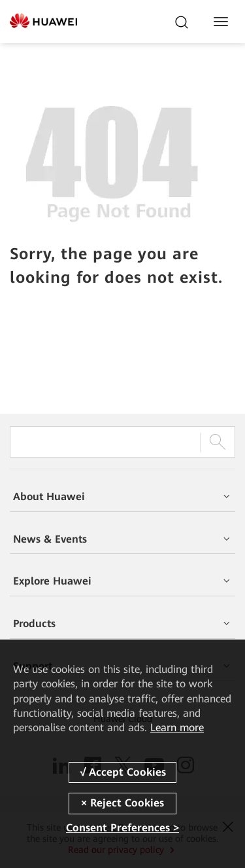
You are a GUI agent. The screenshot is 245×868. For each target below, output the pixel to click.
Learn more (177, 728)
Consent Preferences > (122, 828)
